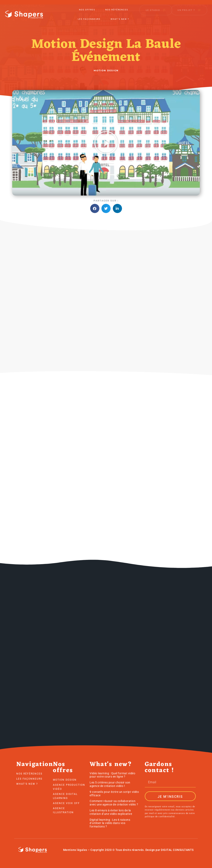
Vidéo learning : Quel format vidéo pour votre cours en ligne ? (112, 775)
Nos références (117, 7)
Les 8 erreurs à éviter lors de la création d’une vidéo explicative (111, 812)
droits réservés (133, 850)
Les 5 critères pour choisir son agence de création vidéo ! (110, 784)
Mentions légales (75, 850)
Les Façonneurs (89, 17)
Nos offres (87, 7)
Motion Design (65, 780)
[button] (106, 143)
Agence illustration (63, 810)
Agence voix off (66, 803)
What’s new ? (120, 17)
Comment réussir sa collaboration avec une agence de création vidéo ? (114, 803)
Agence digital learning (65, 796)
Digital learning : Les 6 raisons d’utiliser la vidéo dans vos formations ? (110, 823)
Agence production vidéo (69, 787)
